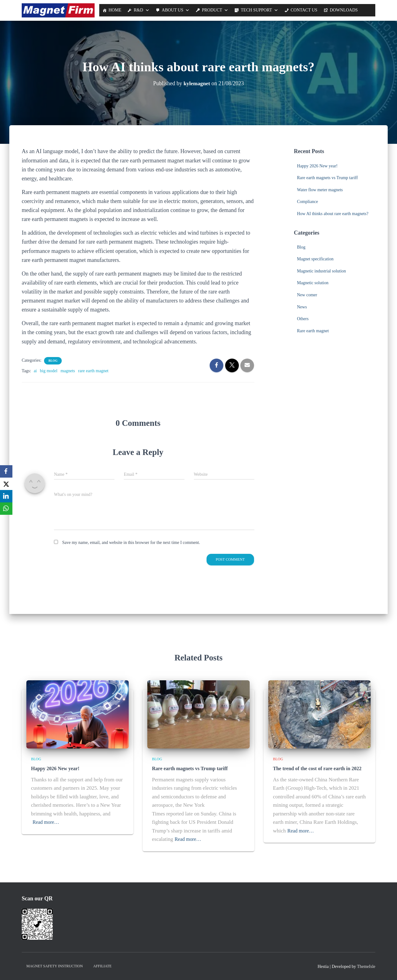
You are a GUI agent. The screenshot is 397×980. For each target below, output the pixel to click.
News (302, 307)
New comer (307, 295)
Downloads (344, 10)
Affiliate (103, 966)
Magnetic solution (313, 283)
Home (115, 10)
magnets (68, 371)
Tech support (256, 10)
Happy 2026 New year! (317, 166)
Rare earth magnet (313, 331)
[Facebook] (6, 471)
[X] (6, 484)
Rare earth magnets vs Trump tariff (328, 178)
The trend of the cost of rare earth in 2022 (314, 768)
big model (49, 371)
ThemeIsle (366, 966)
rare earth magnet (93, 371)
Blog (53, 361)
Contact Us (304, 10)
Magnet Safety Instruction (55, 966)
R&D (138, 10)
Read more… (47, 822)
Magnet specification (315, 259)
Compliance (308, 202)
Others (303, 319)
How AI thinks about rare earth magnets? (333, 214)
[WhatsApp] (6, 509)
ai (35, 371)
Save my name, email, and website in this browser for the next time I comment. (131, 543)
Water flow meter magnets (320, 190)
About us (173, 10)
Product (212, 10)
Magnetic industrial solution (322, 271)
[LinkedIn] (6, 496)
